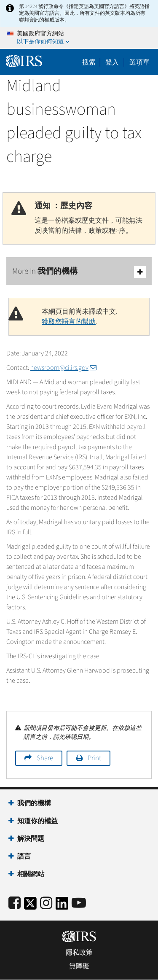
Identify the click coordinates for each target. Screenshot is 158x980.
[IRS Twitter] (30, 906)
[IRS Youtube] (79, 903)
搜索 (89, 62)
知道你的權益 (37, 821)
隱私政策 (79, 953)
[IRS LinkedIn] (62, 906)
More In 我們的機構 (79, 272)
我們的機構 (34, 803)
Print (94, 758)
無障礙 (79, 966)
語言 (24, 856)
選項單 (139, 62)
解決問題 (31, 839)
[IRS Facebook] (15, 903)
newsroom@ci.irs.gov (63, 368)
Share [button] (45, 758)
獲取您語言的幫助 (69, 322)
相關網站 (31, 874)
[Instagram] (46, 903)
